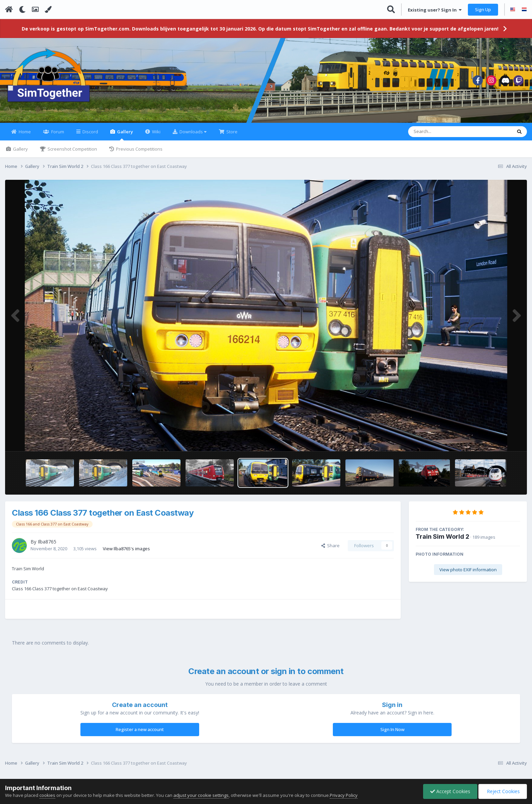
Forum (57, 132)
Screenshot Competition (72, 149)
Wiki (156, 132)
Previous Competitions (139, 149)
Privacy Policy (344, 795)
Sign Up (483, 9)
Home (24, 132)
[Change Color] (48, 9)
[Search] (442, 132)
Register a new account (140, 729)
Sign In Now (392, 729)
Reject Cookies (503, 791)
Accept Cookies (450, 791)
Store (231, 132)
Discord (90, 132)
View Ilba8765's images (126, 549)
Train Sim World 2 (442, 537)
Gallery (125, 135)
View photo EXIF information (468, 570)
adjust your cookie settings (201, 795)
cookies (47, 795)
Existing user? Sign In (435, 10)
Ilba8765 (47, 542)
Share (330, 545)
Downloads (193, 132)
